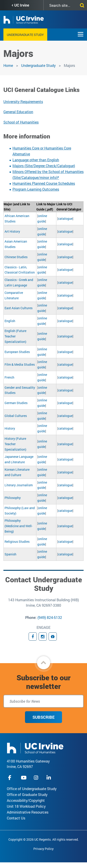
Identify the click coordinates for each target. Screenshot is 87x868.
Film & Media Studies (20, 364)
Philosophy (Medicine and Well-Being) (19, 526)
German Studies (16, 403)
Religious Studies (17, 542)
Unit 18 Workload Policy (26, 806)
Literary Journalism (19, 485)
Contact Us (16, 818)
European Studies (17, 352)
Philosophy (13, 498)
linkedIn (49, 778)
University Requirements (23, 102)
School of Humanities (21, 122)
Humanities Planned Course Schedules (44, 183)
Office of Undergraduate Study (32, 789)
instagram (37, 778)
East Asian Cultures (19, 308)
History (10, 428)
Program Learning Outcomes (36, 189)
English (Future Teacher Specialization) (15, 336)
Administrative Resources (28, 812)
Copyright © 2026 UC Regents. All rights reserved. (44, 839)
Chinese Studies (16, 257)
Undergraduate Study (25, 35)
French (9, 377)
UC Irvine (22, 5)
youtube (24, 778)
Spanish (10, 554)
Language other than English (36, 160)
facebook (11, 778)
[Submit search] (81, 5)
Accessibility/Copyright (26, 800)
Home (8, 65)
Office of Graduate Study (27, 794)
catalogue (65, 219)
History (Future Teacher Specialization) (15, 444)
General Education (18, 112)
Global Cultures (16, 416)
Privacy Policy (43, 849)
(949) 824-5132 (50, 617)
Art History (12, 231)
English (10, 321)
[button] (44, 663)
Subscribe (43, 717)
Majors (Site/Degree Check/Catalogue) (44, 166)
